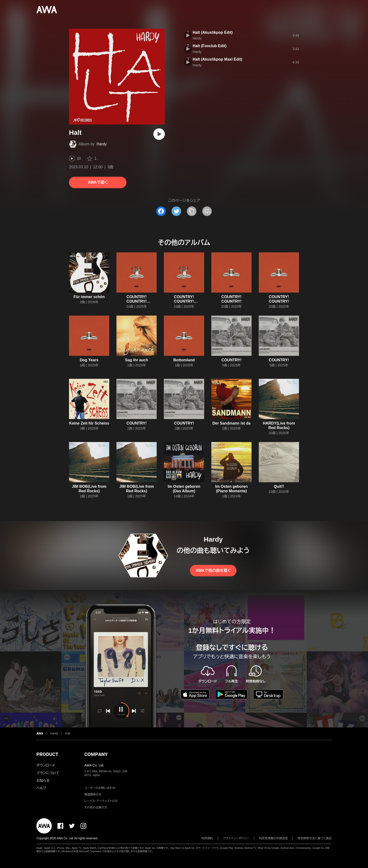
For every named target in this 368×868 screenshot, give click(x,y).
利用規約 (207, 838)
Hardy (102, 144)
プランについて (48, 773)
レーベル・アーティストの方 (101, 801)
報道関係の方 (93, 794)
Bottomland (184, 360)
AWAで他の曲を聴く (213, 570)
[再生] (159, 134)
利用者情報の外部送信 (273, 838)
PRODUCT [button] (47, 754)
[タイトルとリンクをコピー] (192, 211)
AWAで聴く (98, 182)
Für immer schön (89, 297)
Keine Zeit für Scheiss (89, 423)
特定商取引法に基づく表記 (315, 838)
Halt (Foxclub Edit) (210, 46)
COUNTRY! (231, 360)
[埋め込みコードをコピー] (207, 211)
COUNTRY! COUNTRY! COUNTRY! (137, 301)
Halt (68, 733)
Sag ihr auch (137, 360)
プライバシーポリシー (236, 838)
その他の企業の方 (96, 807)
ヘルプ (41, 788)
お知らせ (43, 781)
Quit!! (279, 486)
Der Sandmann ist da (231, 423)
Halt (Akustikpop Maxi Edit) (217, 59)
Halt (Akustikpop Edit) (213, 32)
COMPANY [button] (96, 754)
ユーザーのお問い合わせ (100, 788)
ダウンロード (46, 765)
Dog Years (89, 360)
